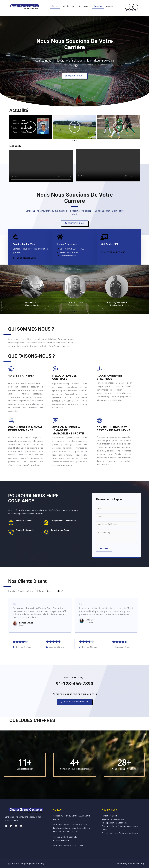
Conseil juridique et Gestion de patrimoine (120, 833)
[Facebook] (6, 826)
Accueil (55, 6)
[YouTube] (16, 826)
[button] (75, 76)
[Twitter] (11, 826)
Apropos (98, 6)
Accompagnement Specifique (114, 823)
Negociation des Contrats (113, 819)
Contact (110, 6)
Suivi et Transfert (109, 816)
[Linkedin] (21, 826)
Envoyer (104, 549)
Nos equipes (84, 6)
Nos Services (68, 6)
